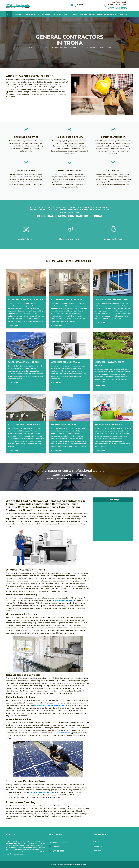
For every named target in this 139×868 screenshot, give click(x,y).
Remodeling (18, 14)
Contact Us (123, 14)
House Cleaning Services (107, 14)
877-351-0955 (118, 8)
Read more (14, 325)
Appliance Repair (45, 14)
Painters (92, 14)
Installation (31, 14)
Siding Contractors (80, 14)
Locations (97, 851)
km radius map (113, 519)
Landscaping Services (62, 14)
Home (9, 14)
